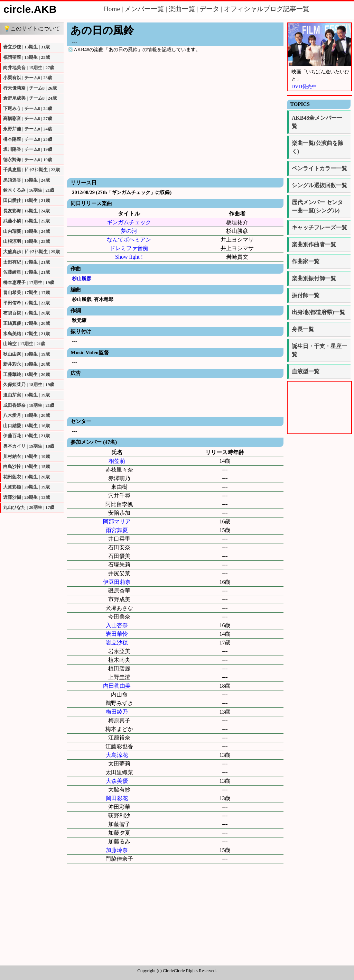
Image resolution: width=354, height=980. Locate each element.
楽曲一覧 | (184, 9)
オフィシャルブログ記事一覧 (267, 9)
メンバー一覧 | (146, 9)
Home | (114, 9)
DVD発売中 (304, 86)
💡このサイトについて (32, 29)
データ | (212, 9)
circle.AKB (30, 9)
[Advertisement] (175, 397)
